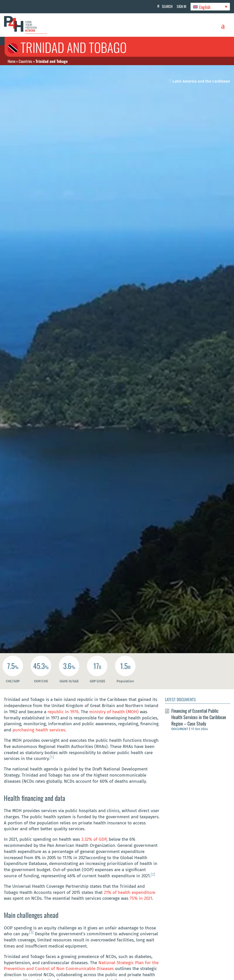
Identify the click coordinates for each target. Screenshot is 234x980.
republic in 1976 (63, 712)
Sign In (180, 6)
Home (12, 61)
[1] (52, 757)
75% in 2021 (141, 898)
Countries (25, 61)
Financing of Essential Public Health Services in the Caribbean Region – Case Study (199, 717)
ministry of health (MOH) (114, 712)
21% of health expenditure (130, 892)
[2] (153, 874)
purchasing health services (39, 730)
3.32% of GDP (94, 839)
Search (165, 6)
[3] (31, 932)
